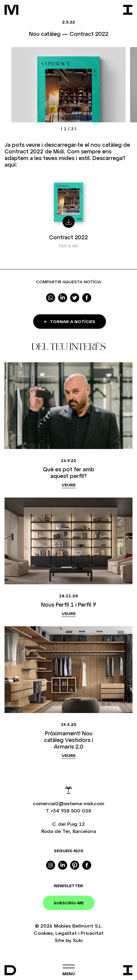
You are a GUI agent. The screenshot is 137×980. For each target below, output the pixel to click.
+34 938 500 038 (71, 810)
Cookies (43, 933)
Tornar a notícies (70, 321)
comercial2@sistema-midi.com (68, 803)
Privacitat (92, 933)
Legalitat (66, 933)
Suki (78, 940)
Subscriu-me (69, 903)
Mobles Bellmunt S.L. (78, 926)
